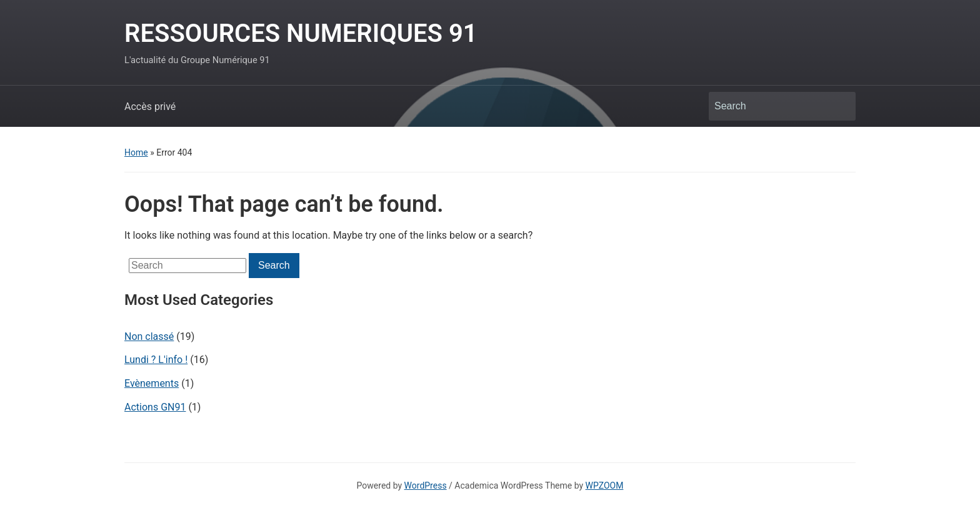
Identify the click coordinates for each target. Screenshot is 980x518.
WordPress (426, 486)
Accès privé (150, 107)
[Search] (771, 106)
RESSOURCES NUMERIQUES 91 (301, 33)
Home (136, 152)
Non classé (149, 336)
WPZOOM (605, 486)
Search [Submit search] (840, 106)
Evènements (152, 383)
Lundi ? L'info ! (156, 360)
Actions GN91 (155, 407)
